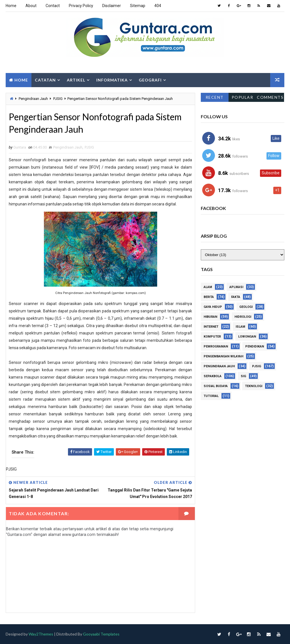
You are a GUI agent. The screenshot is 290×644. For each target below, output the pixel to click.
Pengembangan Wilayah (223, 356)
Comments (270, 97)
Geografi (150, 80)
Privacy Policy (81, 6)
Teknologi (254, 386)
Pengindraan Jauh (33, 99)
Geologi (246, 307)
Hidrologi (243, 317)
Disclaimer (112, 6)
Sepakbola (213, 376)
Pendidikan (255, 346)
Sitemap (138, 6)
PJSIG (58, 99)
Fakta (236, 297)
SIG (243, 376)
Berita (209, 297)
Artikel (76, 80)
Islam (240, 327)
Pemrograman (216, 346)
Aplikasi (236, 287)
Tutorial (211, 396)
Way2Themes (41, 634)
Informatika (112, 80)
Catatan (45, 80)
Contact (53, 6)
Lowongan (247, 337)
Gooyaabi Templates (101, 634)
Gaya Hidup (213, 307)
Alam (208, 287)
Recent (215, 97)
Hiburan (210, 317)
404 (158, 6)
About (31, 6)
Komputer (212, 337)
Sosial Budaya (216, 386)
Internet (211, 327)
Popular (243, 97)
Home (11, 6)
